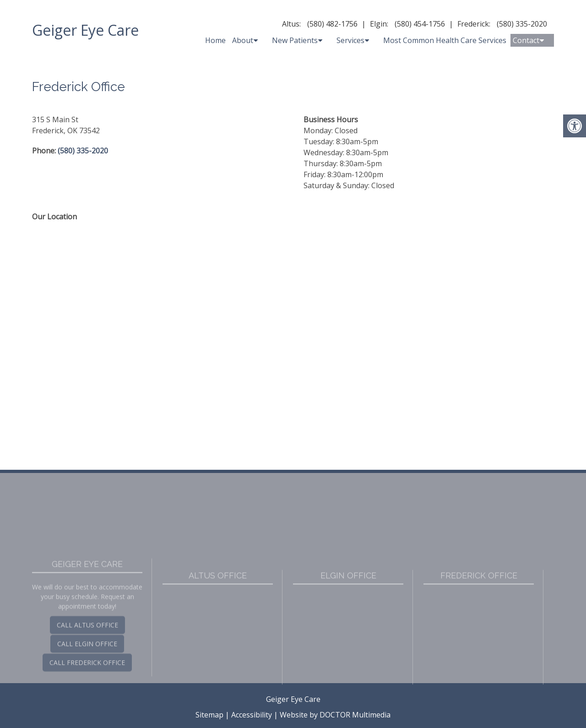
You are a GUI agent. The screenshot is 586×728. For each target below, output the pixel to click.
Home (215, 40)
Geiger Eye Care (85, 30)
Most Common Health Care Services (445, 40)
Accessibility (252, 715)
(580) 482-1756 (332, 24)
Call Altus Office (87, 678)
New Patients (295, 40)
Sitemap (209, 715)
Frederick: (474, 24)
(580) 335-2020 (522, 24)
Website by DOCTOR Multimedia (335, 715)
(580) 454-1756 (420, 24)
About (243, 40)
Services (350, 40)
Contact (526, 40)
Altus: (291, 24)
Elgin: (379, 24)
